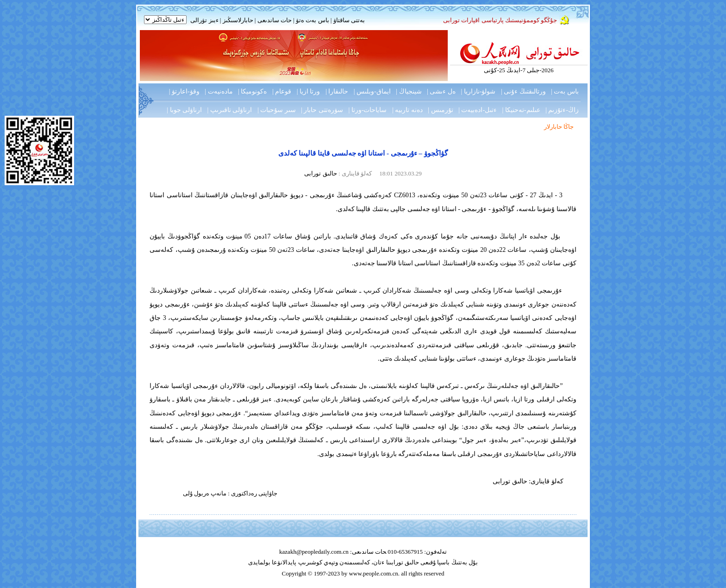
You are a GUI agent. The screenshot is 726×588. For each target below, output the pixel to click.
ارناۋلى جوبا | (184, 110)
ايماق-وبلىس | (372, 91)
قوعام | (282, 91)
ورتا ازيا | (309, 91)
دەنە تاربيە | (407, 110)
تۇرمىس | (440, 110)
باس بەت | (565, 91)
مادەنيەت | (219, 91)
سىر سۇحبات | (277, 110)
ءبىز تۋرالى (204, 20)
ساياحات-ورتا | (368, 110)
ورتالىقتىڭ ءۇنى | (523, 91)
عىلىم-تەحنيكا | (521, 110)
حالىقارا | (337, 91)
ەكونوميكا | (252, 91)
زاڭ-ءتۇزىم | (562, 110)
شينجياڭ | (409, 91)
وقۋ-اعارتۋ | (184, 91)
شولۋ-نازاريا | (478, 91)
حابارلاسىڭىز (238, 20)
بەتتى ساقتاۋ (348, 20)
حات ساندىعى (275, 20)
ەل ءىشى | (441, 91)
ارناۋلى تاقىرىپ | (230, 110)
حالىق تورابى (320, 173)
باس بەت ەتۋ (313, 20)
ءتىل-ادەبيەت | (478, 110)
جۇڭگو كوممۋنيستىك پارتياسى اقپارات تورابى (500, 20)
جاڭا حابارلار (559, 127)
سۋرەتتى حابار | (322, 110)
